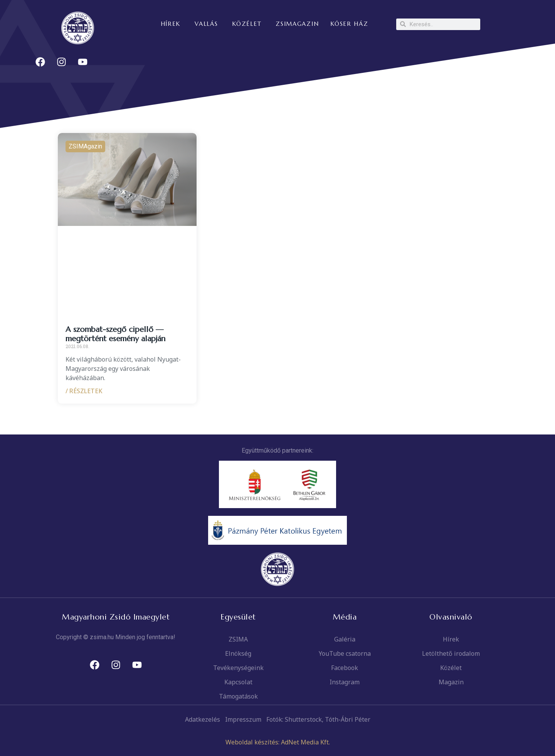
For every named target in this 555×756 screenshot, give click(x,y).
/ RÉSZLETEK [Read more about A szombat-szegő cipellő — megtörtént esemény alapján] (84, 391)
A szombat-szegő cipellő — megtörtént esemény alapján (115, 334)
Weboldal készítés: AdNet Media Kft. (278, 742)
